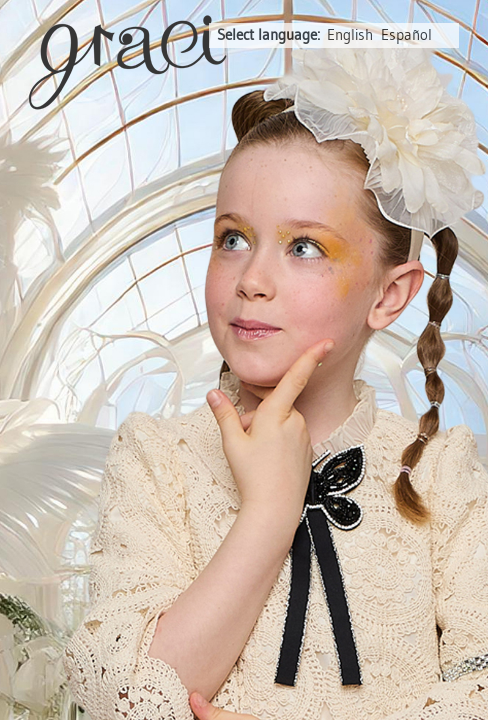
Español (406, 35)
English (350, 35)
